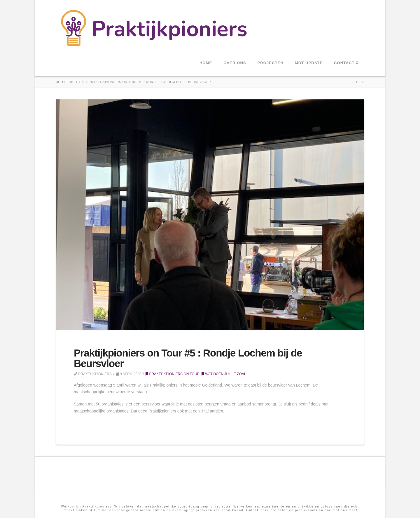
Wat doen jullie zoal (224, 374)
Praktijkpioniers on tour (173, 374)
